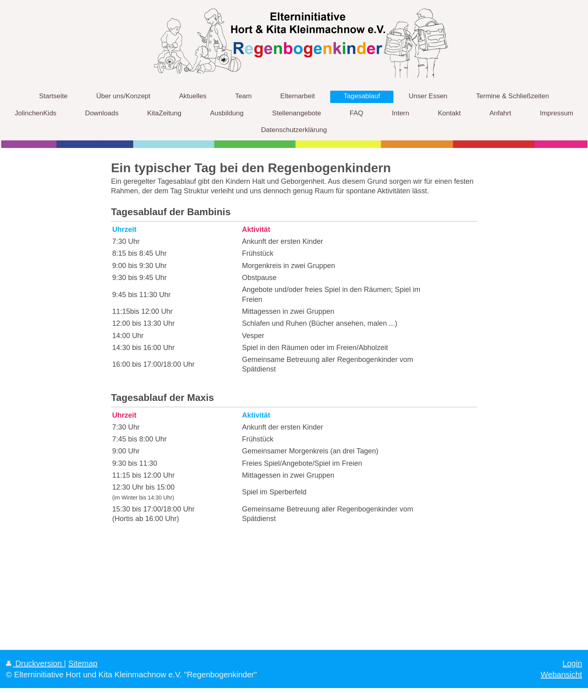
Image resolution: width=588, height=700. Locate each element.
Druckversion (35, 663)
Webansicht (561, 675)
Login (572, 663)
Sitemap (83, 663)
